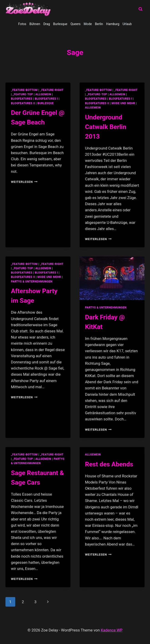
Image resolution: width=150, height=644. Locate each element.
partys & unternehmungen (32, 282)
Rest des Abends (109, 464)
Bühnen (35, 24)
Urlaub (127, 24)
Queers (75, 24)
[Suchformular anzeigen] (140, 9)
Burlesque (60, 24)
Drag (47, 24)
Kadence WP (112, 630)
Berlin (99, 24)
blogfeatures (22, 99)
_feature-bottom (24, 90)
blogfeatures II (23, 103)
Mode (88, 24)
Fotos (22, 24)
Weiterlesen (24, 182)
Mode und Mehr (123, 103)
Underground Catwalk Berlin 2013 (106, 127)
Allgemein (93, 108)
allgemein (43, 94)
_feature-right (52, 90)
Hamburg (113, 24)
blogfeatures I (46, 99)
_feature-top (23, 94)
